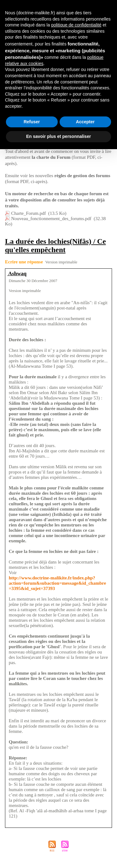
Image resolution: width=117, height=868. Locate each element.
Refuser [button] (32, 122)
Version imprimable (61, 262)
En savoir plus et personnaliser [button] (59, 136)
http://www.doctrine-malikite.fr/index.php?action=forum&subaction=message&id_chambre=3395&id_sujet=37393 (57, 583)
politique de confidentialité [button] (76, 25)
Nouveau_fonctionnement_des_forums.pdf (51, 219)
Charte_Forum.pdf (29, 213)
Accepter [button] (85, 122)
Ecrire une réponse (24, 262)
